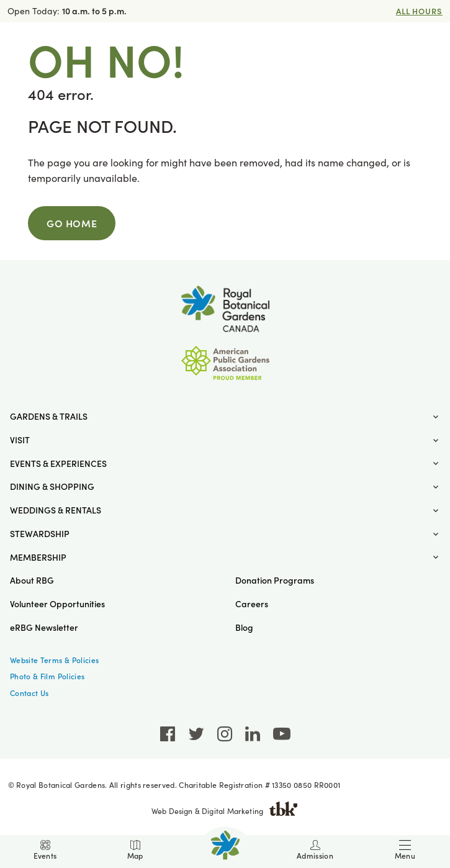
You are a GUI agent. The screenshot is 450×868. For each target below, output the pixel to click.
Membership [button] (38, 557)
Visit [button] (20, 440)
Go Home (72, 223)
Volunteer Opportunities (57, 604)
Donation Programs (275, 580)
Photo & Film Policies (47, 676)
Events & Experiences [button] (58, 463)
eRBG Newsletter (44, 627)
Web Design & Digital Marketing (225, 811)
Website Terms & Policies (54, 660)
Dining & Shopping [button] (52, 486)
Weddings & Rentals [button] (56, 510)
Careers (252, 604)
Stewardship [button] (40, 534)
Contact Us (29, 693)
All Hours (419, 11)
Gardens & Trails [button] (49, 416)
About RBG (32, 580)
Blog (244, 627)
